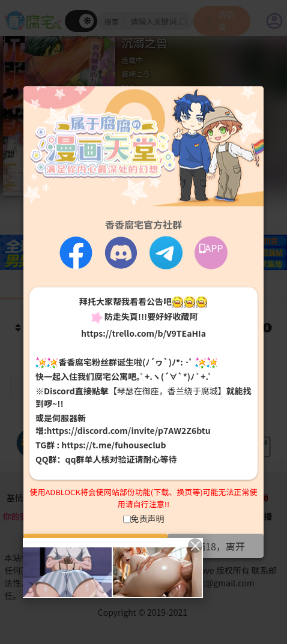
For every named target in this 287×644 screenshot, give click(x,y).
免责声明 (148, 519)
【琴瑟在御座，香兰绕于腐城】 (168, 391)
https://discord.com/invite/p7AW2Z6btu (129, 430)
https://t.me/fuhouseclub (113, 445)
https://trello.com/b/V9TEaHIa (143, 333)
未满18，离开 (216, 546)
